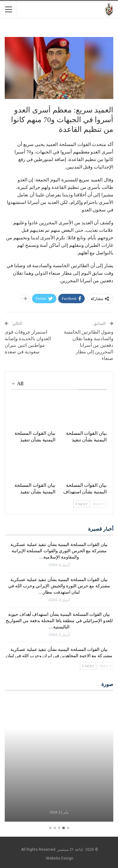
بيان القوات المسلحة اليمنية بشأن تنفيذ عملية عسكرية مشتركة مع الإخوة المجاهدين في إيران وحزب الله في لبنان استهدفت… (59, 656)
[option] (59, 760)
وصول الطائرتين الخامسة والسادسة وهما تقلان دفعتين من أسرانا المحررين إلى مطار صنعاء (89, 345)
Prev (99, 504)
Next (81, 504)
